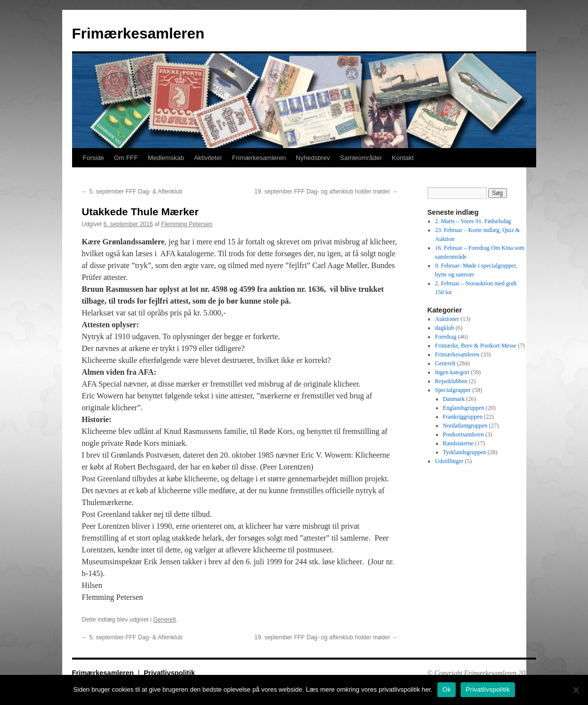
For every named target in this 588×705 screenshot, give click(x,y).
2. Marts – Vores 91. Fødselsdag (473, 221)
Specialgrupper (453, 390)
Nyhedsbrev (313, 158)
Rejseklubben (451, 381)
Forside (94, 158)
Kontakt (403, 158)
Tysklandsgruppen (465, 452)
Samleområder (361, 158)
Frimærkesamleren (138, 33)
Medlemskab (166, 158)
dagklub (445, 328)
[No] (576, 690)
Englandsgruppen (464, 408)
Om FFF (126, 158)
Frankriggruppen (463, 417)
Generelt (164, 620)
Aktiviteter (208, 158)
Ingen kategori (452, 372)
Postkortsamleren (463, 434)
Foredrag (446, 337)
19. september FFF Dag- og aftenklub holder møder (326, 192)
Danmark (454, 399)
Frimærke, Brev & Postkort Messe (476, 346)
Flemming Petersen (187, 224)
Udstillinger (449, 461)
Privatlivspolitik (169, 673)
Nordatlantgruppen (465, 426)
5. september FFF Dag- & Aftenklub (132, 192)
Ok (447, 689)
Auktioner (447, 319)
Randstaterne (458, 443)
